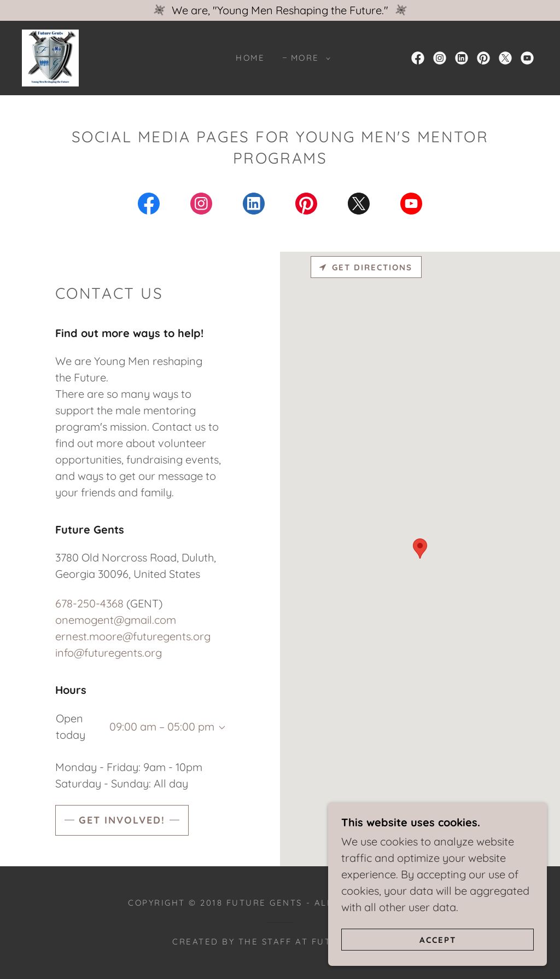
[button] (308, 58)
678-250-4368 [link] (89, 603)
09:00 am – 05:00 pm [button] (162, 726)
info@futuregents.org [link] (109, 653)
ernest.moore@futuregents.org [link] (133, 636)
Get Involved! (122, 820)
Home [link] (250, 58)
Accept (438, 940)
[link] (50, 57)
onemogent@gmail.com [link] (116, 620)
